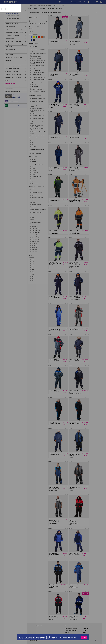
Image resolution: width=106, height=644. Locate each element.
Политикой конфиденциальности (47, 639)
